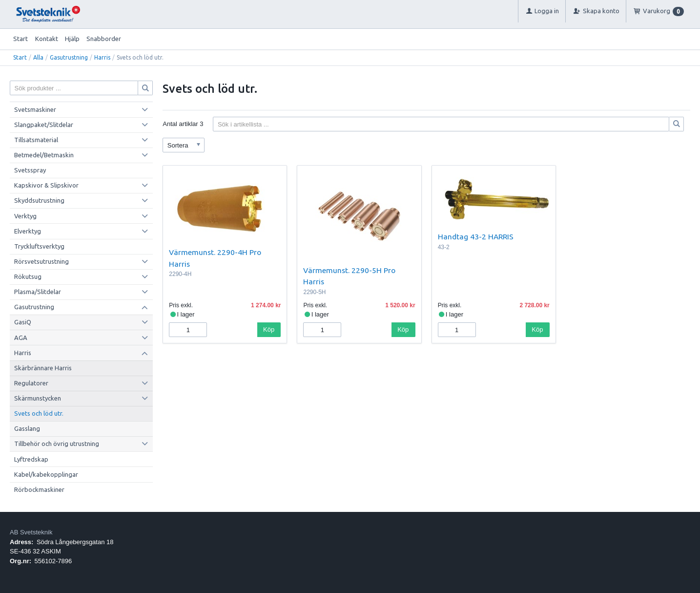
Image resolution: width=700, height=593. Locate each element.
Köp (269, 329)
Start (21, 39)
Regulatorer (31, 383)
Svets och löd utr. (39, 413)
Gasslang (27, 428)
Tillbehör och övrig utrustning (57, 444)
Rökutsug (28, 276)
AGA (21, 338)
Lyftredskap (31, 459)
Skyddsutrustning (39, 200)
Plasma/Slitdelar (38, 292)
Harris (102, 57)
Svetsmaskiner (35, 109)
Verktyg (25, 216)
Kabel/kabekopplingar (46, 474)
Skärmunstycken (38, 398)
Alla (38, 57)
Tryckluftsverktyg (39, 246)
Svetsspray (30, 170)
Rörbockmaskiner (39, 489)
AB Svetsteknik (31, 532)
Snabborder (104, 39)
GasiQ (23, 322)
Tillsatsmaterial (36, 140)
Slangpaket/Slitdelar (44, 125)
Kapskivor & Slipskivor (46, 185)
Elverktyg (28, 231)
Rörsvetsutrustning (41, 261)
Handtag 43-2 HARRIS (476, 236)
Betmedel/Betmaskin (44, 155)
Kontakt (47, 39)
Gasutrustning (69, 57)
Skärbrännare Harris (43, 368)
